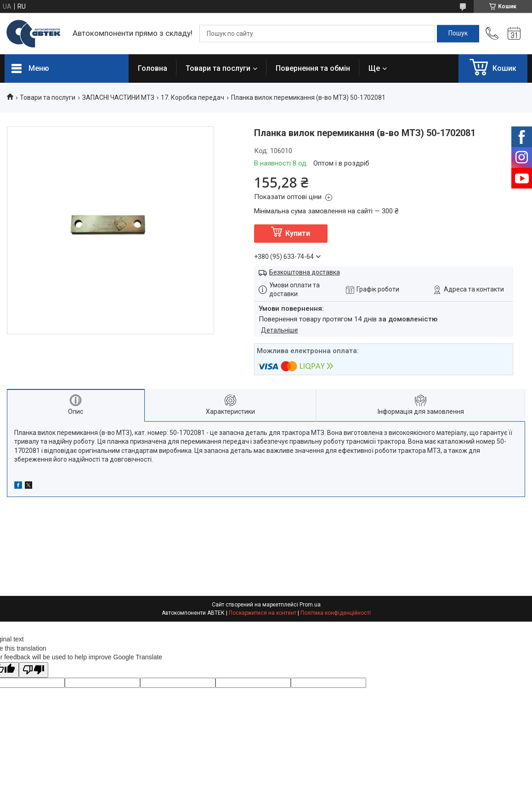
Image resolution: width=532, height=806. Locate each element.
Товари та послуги (218, 68)
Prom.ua (310, 605)
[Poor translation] (34, 670)
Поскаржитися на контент (263, 613)
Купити (298, 233)
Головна (153, 68)
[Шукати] (458, 34)
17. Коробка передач (192, 97)
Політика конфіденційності (336, 613)
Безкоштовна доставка (305, 272)
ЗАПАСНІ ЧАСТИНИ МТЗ (118, 97)
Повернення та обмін (313, 68)
